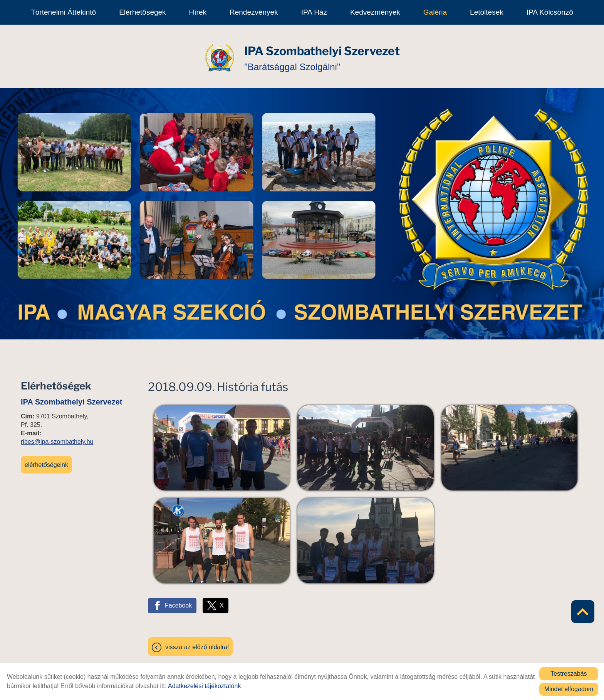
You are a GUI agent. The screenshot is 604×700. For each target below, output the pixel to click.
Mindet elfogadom (569, 689)
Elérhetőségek (142, 12)
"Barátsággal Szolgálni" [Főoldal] (322, 54)
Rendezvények (254, 12)
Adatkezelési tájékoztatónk (204, 686)
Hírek (198, 12)
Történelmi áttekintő (63, 12)
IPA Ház (314, 12)
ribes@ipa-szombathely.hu (57, 438)
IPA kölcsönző (550, 12)
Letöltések (487, 12)
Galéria (435, 12)
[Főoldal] (220, 54)
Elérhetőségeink (46, 461)
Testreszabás (569, 674)
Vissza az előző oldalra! (197, 643)
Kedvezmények (375, 12)
